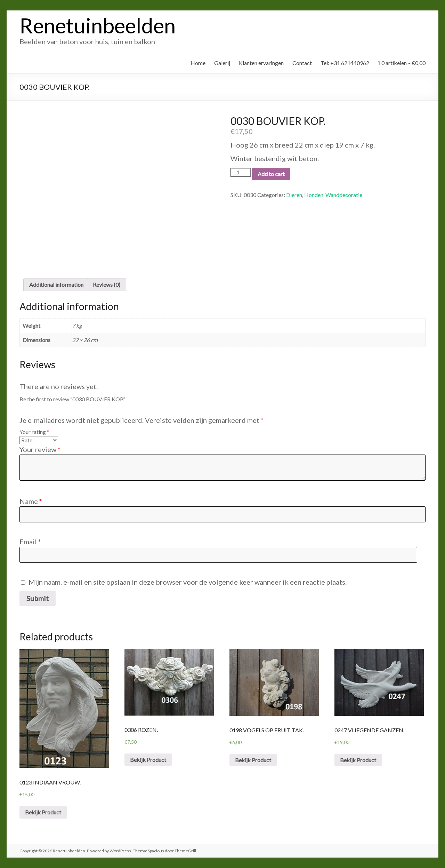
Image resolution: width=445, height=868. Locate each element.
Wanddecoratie (344, 195)
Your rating (34, 432)
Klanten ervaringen (261, 63)
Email (30, 542)
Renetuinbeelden (98, 25)
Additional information (56, 285)
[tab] (56, 285)
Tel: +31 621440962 (345, 63)
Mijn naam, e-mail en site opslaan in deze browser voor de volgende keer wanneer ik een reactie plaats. (188, 582)
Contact (302, 63)
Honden (314, 195)
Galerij (222, 63)
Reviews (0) (107, 285)
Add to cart (271, 174)
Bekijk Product (43, 812)
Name (31, 501)
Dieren (294, 195)
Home (198, 63)
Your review (40, 449)
